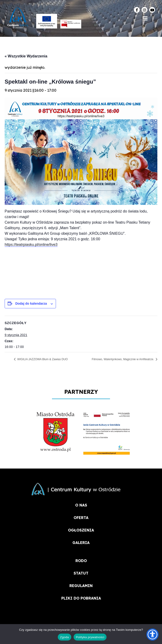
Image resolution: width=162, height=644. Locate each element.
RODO (81, 561)
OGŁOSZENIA (81, 530)
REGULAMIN (81, 586)
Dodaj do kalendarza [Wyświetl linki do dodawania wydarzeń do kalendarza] (31, 303)
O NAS (81, 505)
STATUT (81, 573)
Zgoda (65, 637)
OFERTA (81, 518)
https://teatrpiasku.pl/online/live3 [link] (31, 245)
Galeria (81, 543)
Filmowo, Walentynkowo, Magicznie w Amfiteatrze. (123, 359)
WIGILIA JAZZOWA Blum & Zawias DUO (42, 359)
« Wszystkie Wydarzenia (26, 56)
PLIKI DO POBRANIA (81, 598)
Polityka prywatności (90, 637)
